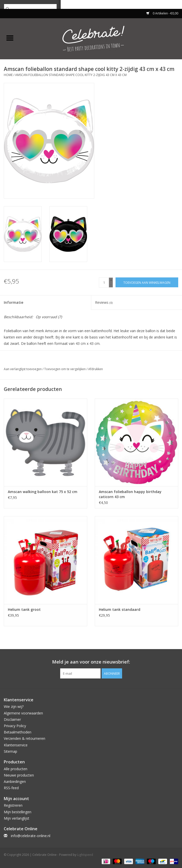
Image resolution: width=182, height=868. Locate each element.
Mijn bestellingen (18, 812)
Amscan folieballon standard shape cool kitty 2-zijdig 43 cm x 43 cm (71, 75)
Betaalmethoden (18, 732)
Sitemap (10, 751)
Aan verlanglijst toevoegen (23, 369)
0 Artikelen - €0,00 (162, 13)
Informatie (14, 302)
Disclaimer (12, 719)
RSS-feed (11, 788)
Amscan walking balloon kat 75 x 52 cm (43, 492)
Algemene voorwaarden (23, 713)
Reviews (104, 302)
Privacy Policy (15, 726)
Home (8, 75)
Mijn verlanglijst (17, 818)
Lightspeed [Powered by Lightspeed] (85, 855)
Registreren (13, 805)
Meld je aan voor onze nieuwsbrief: (91, 662)
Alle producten (16, 769)
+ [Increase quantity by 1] (111, 280)
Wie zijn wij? (14, 706)
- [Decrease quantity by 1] (111, 285)
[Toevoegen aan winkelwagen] (147, 282)
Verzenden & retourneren (25, 738)
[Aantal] (104, 282)
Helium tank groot (24, 609)
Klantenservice (16, 745)
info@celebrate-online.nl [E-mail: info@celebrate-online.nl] (31, 836)
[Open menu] (10, 38)
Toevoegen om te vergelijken (65, 369)
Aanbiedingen (15, 781)
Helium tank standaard (120, 609)
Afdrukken (96, 369)
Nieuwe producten (19, 775)
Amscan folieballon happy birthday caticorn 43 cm (130, 494)
